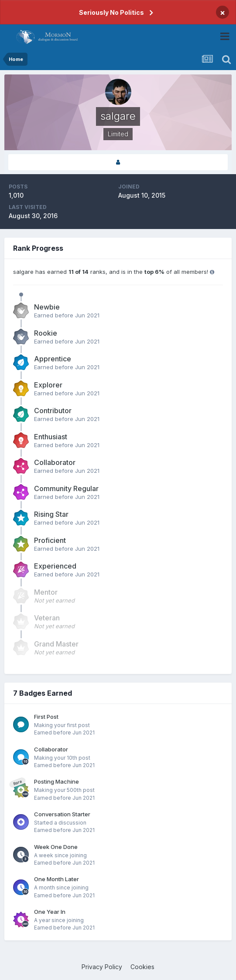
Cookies (142, 967)
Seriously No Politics (111, 12)
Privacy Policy (102, 967)
